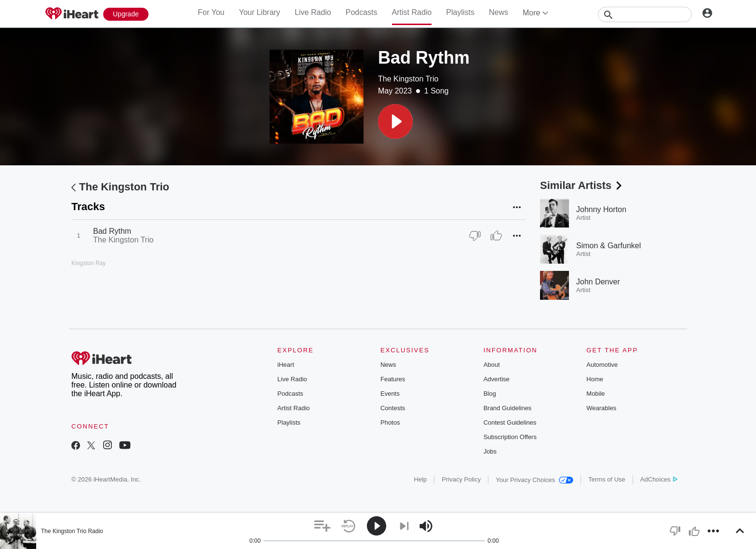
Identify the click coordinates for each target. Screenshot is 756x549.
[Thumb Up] (496, 236)
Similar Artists (582, 185)
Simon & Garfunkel (608, 246)
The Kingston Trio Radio (72, 531)
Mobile (595, 394)
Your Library (259, 12)
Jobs (490, 451)
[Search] (645, 14)
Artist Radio (412, 12)
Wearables (601, 408)
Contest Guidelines (510, 422)
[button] (395, 121)
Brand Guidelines (508, 408)
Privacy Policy (461, 479)
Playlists (460, 12)
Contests (393, 408)
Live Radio (313, 12)
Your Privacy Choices (534, 480)
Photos (390, 422)
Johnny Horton (601, 209)
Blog (490, 394)
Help (421, 479)
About (492, 365)
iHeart (286, 365)
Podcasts (362, 12)
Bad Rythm (112, 231)
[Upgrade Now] (126, 14)
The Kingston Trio (408, 79)
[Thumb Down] (475, 236)
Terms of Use (607, 479)
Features (393, 379)
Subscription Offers (510, 437)
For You (211, 12)
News (499, 12)
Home (595, 379)
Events (390, 394)
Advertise (497, 379)
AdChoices (659, 479)
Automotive (602, 365)
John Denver (598, 282)
